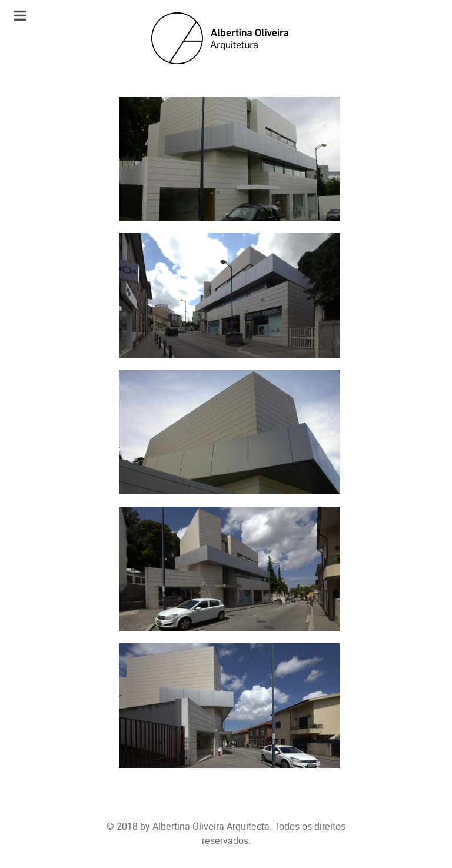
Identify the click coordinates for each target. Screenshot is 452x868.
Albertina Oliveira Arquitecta (211, 827)
